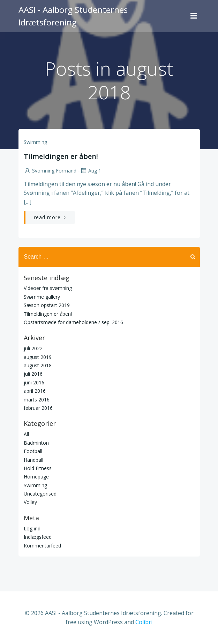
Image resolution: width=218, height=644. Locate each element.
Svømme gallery (42, 297)
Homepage (36, 477)
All (26, 434)
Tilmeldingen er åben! (48, 314)
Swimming (35, 142)
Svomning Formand (50, 171)
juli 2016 (33, 374)
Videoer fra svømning (48, 288)
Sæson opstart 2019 (47, 305)
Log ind (32, 528)
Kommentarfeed (42, 546)
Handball (33, 460)
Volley (30, 502)
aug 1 (91, 171)
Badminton (36, 443)
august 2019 (38, 357)
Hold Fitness (38, 468)
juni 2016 (34, 382)
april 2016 (35, 391)
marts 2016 (37, 400)
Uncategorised (40, 494)
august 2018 (38, 365)
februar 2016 (38, 408)
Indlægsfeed (38, 537)
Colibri (144, 622)
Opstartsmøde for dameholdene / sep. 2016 (73, 322)
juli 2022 (33, 348)
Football (33, 451)
